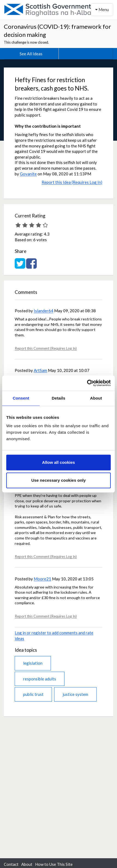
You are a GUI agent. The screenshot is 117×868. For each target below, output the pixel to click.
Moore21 (42, 579)
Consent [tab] (21, 398)
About (27, 864)
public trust (33, 694)
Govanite (28, 174)
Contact (11, 864)
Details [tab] (59, 398)
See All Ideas (31, 54)
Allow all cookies (59, 462)
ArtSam (40, 370)
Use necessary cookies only (59, 480)
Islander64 (44, 311)
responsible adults (40, 679)
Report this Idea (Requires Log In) (72, 182)
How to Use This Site (54, 864)
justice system (75, 694)
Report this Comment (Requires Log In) (46, 348)
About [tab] (96, 398)
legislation (33, 663)
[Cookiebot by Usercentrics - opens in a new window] (87, 383)
